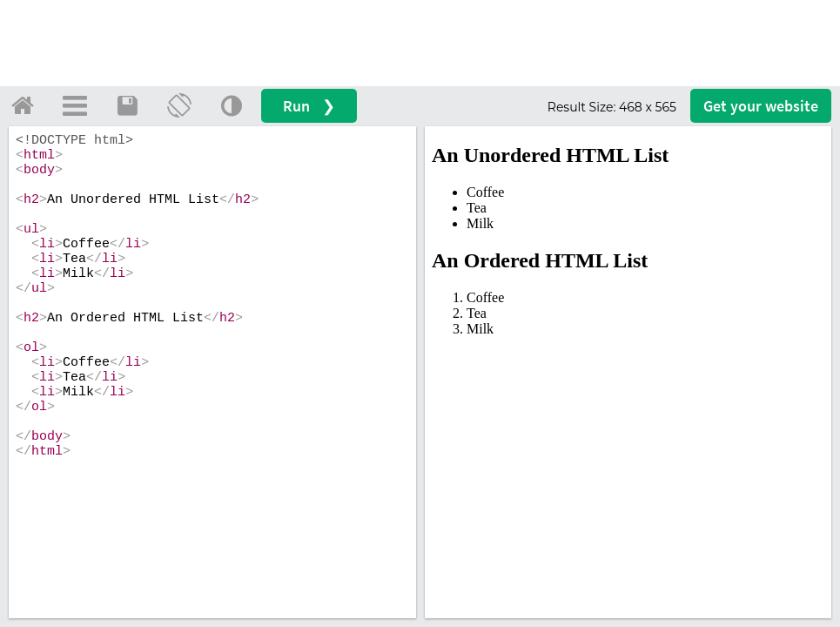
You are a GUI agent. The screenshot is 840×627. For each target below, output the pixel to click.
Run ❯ (309, 106)
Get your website (761, 106)
